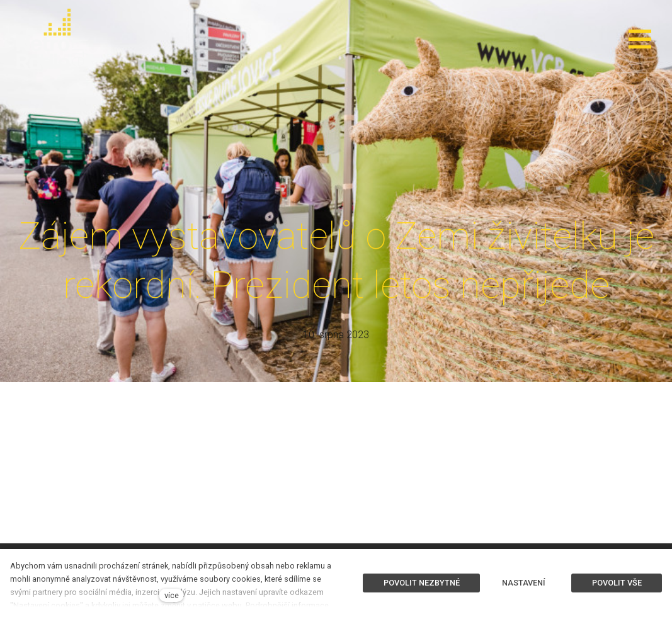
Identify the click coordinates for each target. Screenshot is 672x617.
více (172, 595)
